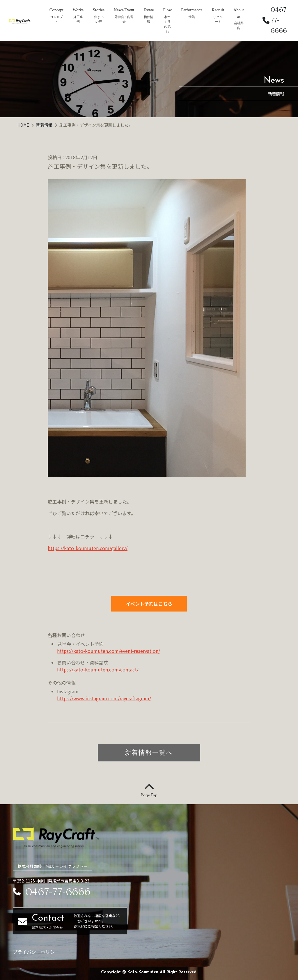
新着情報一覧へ (149, 752)
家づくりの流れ (167, 24)
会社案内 (239, 25)
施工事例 (78, 19)
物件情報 (149, 19)
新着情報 (45, 125)
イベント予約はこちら (149, 604)
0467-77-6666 (276, 20)
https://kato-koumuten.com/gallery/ (88, 548)
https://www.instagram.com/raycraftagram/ (104, 698)
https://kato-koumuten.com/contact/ (98, 669)
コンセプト (56, 19)
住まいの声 (99, 19)
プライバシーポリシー (36, 952)
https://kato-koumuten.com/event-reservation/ (109, 651)
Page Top (149, 791)
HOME (24, 125)
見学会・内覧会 (124, 19)
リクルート (218, 19)
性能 (192, 17)
